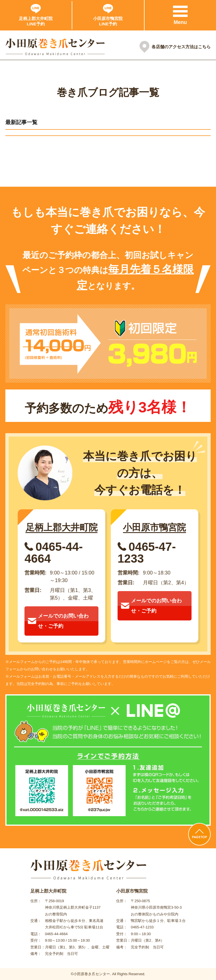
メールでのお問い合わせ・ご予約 (58, 621)
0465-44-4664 (54, 553)
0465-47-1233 (147, 553)
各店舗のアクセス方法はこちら (181, 47)
